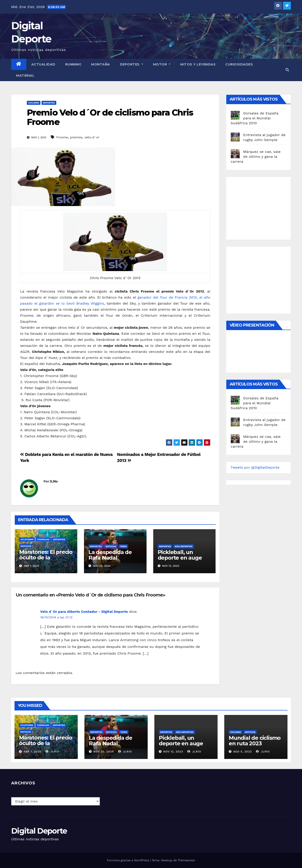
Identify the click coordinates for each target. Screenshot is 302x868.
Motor (162, 64)
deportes (49, 103)
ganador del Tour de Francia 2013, (168, 297)
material (25, 76)
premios (76, 137)
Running (73, 64)
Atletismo (27, 539)
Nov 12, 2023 (173, 752)
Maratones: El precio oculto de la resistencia (46, 557)
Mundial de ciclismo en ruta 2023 (255, 741)
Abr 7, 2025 (32, 752)
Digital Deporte (39, 831)
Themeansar (187, 860)
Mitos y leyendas (198, 64)
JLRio (54, 481)
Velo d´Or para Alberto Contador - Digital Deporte (84, 612)
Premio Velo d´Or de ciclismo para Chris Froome (110, 117)
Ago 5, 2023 (242, 752)
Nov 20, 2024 (104, 752)
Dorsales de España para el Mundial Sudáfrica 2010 (255, 118)
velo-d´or (92, 137)
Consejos (43, 539)
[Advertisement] (264, 207)
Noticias (26, 546)
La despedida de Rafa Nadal (110, 555)
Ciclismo (34, 103)
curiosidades (239, 64)
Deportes (132, 64)
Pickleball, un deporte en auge (180, 555)
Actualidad (43, 64)
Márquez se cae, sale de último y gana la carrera (256, 157)
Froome (62, 137)
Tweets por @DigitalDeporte (255, 467)
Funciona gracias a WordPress (128, 860)
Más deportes (184, 546)
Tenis (123, 546)
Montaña (101, 64)
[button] (287, 70)
